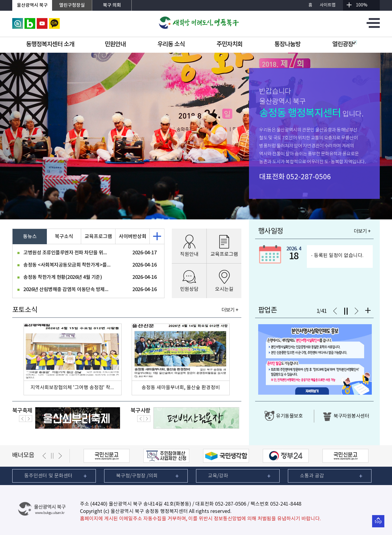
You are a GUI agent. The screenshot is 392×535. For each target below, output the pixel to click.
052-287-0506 (309, 177)
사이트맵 (328, 5)
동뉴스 (30, 237)
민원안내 (115, 44)
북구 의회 (112, 5)
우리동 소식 (171, 44)
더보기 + (230, 310)
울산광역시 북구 (32, 5)
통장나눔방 (287, 44)
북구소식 (64, 237)
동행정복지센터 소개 (50, 44)
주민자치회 (230, 44)
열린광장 (345, 44)
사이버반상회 (133, 237)
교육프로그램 (98, 237)
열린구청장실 (72, 5)
